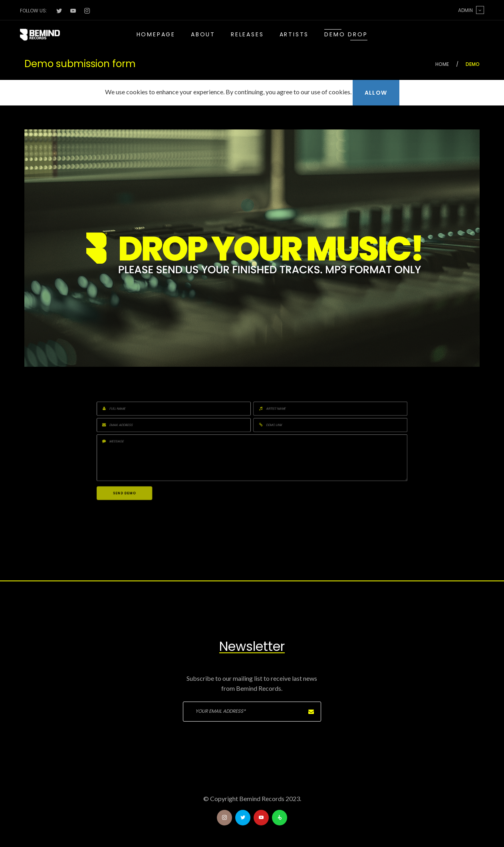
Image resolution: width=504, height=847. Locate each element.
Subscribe (311, 712)
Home (442, 64)
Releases (247, 34)
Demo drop (346, 34)
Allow (376, 93)
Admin (471, 10)
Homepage (156, 34)
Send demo (237, 460)
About (203, 34)
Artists (294, 34)
